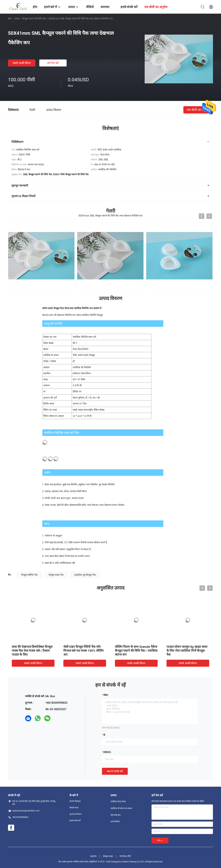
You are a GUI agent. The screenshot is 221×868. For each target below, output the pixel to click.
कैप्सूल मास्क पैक (56, 575)
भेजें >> (160, 841)
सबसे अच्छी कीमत (22, 63)
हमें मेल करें (53, 63)
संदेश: (106, 695)
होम (10, 19)
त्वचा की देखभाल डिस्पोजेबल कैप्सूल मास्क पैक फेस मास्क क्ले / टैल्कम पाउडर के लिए (32, 651)
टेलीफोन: (107, 752)
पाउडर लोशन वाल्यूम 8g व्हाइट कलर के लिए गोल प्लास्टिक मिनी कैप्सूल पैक (187, 651)
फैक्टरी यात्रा (74, 808)
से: (104, 735)
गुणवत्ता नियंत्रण (75, 814)
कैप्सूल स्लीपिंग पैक (29, 575)
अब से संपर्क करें (115, 771)
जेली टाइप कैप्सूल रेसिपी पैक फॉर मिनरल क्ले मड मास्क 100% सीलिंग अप (84, 651)
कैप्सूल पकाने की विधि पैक (34, 19)
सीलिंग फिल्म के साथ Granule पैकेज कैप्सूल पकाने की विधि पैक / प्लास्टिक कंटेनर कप (136, 651)
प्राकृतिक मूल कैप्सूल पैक (85, 575)
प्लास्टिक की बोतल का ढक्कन (121, 808)
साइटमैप (93, 856)
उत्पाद (17, 19)
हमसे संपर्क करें (75, 821)
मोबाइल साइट (108, 856)
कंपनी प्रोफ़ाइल (75, 801)
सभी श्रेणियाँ (115, 822)
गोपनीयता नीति (125, 856)
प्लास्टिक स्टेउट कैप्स (118, 802)
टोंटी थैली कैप (116, 815)
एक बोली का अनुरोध (198, 110)
